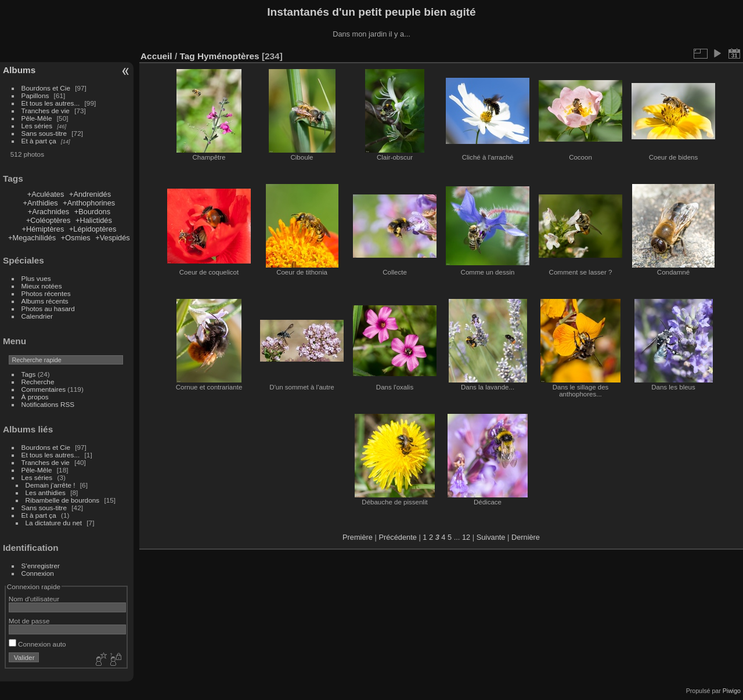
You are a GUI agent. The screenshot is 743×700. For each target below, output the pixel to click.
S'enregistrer (41, 566)
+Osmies (76, 238)
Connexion (38, 573)
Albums (19, 70)
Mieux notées (42, 286)
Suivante (491, 537)
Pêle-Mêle (37, 118)
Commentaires (44, 389)
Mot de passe (29, 621)
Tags (29, 374)
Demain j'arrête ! (51, 485)
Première (358, 537)
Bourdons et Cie (46, 88)
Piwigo (732, 691)
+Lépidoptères (93, 229)
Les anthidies (46, 492)
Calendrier (37, 316)
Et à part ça (39, 141)
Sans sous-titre (44, 133)
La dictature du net (54, 523)
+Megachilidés (32, 238)
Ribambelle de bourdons (63, 500)
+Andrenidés (90, 194)
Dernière (526, 537)
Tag (187, 56)
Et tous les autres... (51, 103)
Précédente (397, 537)
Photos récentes (46, 293)
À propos (35, 397)
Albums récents (45, 301)
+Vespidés (112, 238)
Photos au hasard (48, 308)
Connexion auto (37, 644)
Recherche (38, 382)
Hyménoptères (228, 56)
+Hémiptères (43, 229)
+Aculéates (46, 194)
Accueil (156, 56)
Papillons (35, 95)
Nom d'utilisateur (34, 599)
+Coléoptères (48, 220)
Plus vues (36, 278)
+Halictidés (94, 220)
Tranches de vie (46, 111)
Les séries (37, 126)
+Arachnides (49, 212)
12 (466, 537)
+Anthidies (41, 203)
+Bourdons (92, 212)
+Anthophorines (89, 203)
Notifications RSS (48, 404)
